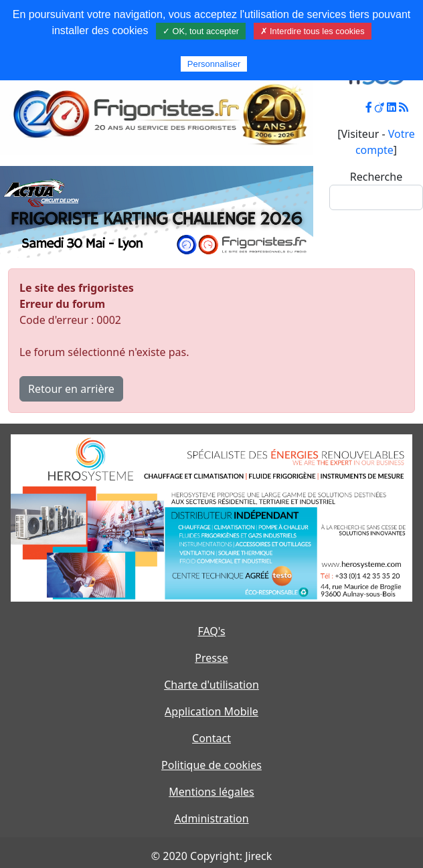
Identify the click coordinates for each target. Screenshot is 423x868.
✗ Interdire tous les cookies (313, 31)
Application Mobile (211, 711)
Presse (211, 658)
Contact (211, 738)
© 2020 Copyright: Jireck (211, 856)
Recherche (376, 177)
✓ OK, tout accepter (201, 31)
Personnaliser (214, 64)
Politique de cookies (211, 765)
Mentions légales (211, 792)
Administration (211, 818)
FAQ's (211, 631)
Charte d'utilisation (211, 685)
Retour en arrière (71, 389)
